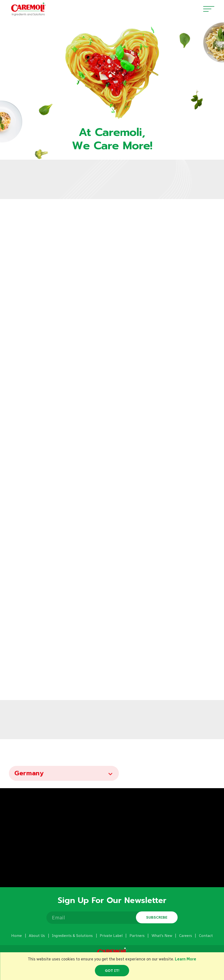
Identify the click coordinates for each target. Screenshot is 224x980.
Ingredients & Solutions (72, 936)
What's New (162, 936)
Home (16, 936)
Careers (186, 936)
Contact (206, 936)
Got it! (112, 971)
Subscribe (157, 917)
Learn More (186, 959)
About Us (37, 936)
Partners (137, 936)
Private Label (111, 936)
